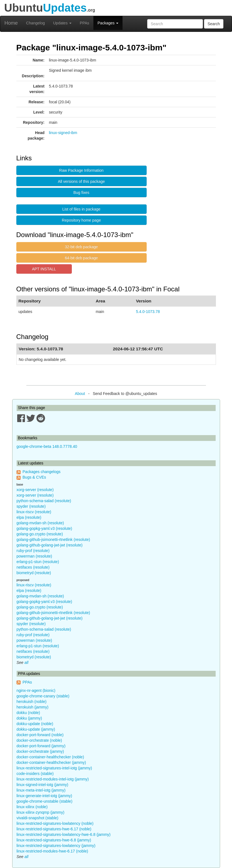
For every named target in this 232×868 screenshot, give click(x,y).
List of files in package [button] (81, 209)
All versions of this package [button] (81, 181)
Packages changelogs (41, 472)
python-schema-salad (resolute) (44, 501)
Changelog (35, 23)
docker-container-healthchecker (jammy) (51, 762)
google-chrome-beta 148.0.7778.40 (47, 446)
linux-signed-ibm (63, 133)
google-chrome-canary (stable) (43, 696)
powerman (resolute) (34, 556)
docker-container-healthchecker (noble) (50, 757)
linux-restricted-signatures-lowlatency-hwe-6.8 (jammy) (64, 834)
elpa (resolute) (29, 517)
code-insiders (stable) (35, 774)
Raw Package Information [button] (81, 170)
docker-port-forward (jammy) (41, 746)
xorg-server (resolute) (35, 490)
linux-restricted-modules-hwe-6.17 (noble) (52, 851)
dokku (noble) (28, 713)
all (26, 662)
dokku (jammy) (29, 718)
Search (214, 24)
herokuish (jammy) (33, 707)
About (80, 394)
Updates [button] (62, 23)
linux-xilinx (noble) (32, 807)
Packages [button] (108, 23)
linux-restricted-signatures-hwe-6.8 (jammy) (54, 840)
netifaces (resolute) (33, 567)
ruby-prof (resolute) (33, 551)
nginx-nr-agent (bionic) (36, 690)
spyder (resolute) (31, 506)
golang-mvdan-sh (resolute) (40, 523)
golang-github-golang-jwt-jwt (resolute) (50, 545)
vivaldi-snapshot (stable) (38, 818)
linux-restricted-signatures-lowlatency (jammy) (56, 846)
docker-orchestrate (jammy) (40, 751)
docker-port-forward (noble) (40, 735)
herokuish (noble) (32, 702)
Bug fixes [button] (81, 192)
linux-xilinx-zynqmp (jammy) (41, 812)
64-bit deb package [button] (81, 258)
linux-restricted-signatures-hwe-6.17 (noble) (54, 829)
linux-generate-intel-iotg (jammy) (44, 796)
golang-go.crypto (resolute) (40, 534)
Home (11, 23)
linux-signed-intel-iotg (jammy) (43, 785)
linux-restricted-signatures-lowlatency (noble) (55, 823)
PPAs (85, 23)
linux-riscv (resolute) (34, 512)
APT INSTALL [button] (44, 269)
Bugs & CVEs (34, 477)
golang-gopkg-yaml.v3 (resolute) (44, 528)
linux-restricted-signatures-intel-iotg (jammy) (54, 768)
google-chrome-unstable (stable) (45, 801)
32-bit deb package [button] (81, 247)
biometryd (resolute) (34, 573)
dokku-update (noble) (35, 724)
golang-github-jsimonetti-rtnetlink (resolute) (53, 540)
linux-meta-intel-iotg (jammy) (41, 790)
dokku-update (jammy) (36, 729)
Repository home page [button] (81, 220)
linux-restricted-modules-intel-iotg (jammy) (53, 779)
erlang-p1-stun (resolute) (38, 562)
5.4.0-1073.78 (148, 312)
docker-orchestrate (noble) (39, 740)
